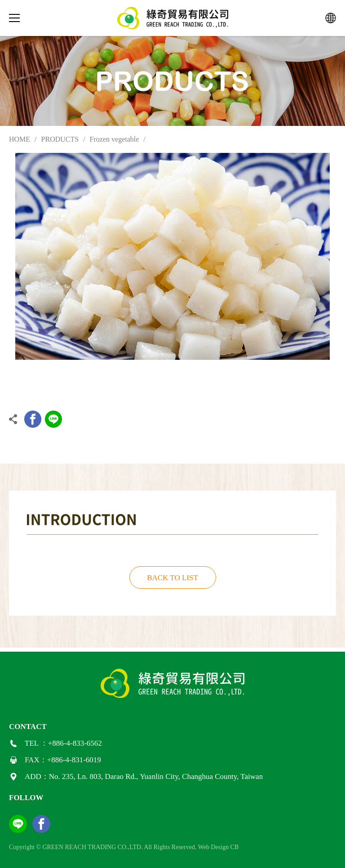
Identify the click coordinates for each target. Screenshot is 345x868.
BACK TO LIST (172, 578)
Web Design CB (219, 847)
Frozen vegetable (115, 139)
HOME (20, 139)
